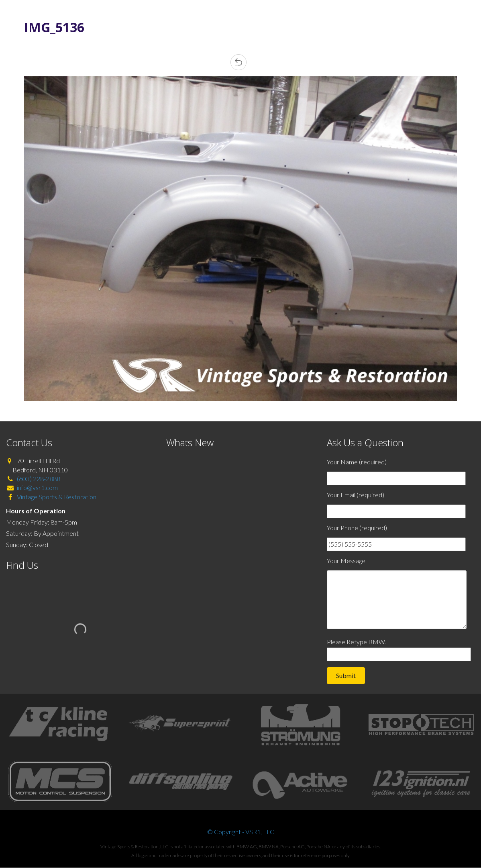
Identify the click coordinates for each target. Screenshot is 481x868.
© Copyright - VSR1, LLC (241, 832)
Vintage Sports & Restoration (56, 497)
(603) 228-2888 (39, 479)
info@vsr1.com (37, 487)
